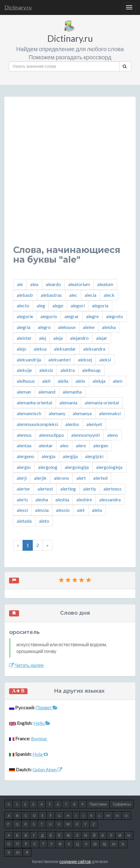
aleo (64, 445)
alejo (22, 349)
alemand (47, 392)
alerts (22, 499)
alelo (80, 381)
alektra (68, 370)
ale (20, 284)
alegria (24, 327)
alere (81, 445)
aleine (89, 327)
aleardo (53, 284)
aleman (24, 392)
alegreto (115, 316)
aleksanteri (59, 359)
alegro (44, 327)
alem (118, 381)
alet (81, 510)
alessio (63, 510)
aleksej (85, 359)
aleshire (84, 499)
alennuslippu (51, 435)
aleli (46, 381)
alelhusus (26, 381)
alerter (23, 489)
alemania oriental (102, 402)
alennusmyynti (86, 435)
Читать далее (26, 665)
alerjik (40, 478)
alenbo (72, 424)
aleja (58, 338)
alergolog (48, 467)
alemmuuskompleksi (37, 424)
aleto (44, 521)
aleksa (40, 349)
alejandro (79, 338)
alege (58, 305)
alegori (78, 305)
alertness (112, 489)
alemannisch (29, 413)
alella (63, 381)
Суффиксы (122, 804)
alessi (22, 510)
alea (34, 284)
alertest (45, 489)
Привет (47, 707)
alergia (48, 456)
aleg (41, 305)
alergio (24, 467)
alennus (24, 435)
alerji (22, 478)
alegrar (72, 316)
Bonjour (40, 738)
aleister (24, 338)
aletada (24, 521)
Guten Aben (47, 769)
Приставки (98, 804)
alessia (42, 510)
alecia (91, 295)
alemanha (72, 392)
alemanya (82, 413)
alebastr (25, 295)
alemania (68, 402)
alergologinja (109, 467)
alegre (92, 316)
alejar (102, 338)
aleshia (62, 499)
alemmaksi (110, 413)
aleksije (24, 370)
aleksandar (65, 349)
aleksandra (94, 349)
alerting (68, 489)
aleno (113, 435)
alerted (100, 478)
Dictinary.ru (18, 7)
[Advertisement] (70, 175)
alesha (42, 499)
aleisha (109, 327)
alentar (46, 445)
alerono (62, 478)
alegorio (49, 316)
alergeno (25, 456)
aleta (97, 510)
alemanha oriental (34, 402)
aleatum (105, 284)
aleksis (46, 370)
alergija (70, 456)
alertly (90, 489)
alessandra (110, 499)
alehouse (67, 327)
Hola (40, 754)
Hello (42, 723)
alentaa (24, 445)
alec (73, 295)
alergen (101, 445)
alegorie (25, 316)
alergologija (77, 467)
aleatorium (79, 284)
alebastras (51, 295)
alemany (57, 413)
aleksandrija (29, 359)
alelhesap (91, 370)
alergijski (94, 456)
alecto (23, 305)
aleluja (99, 381)
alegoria (100, 305)
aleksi (105, 359)
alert (81, 478)
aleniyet (94, 424)
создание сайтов (75, 861)
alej (42, 338)
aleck (109, 295)
